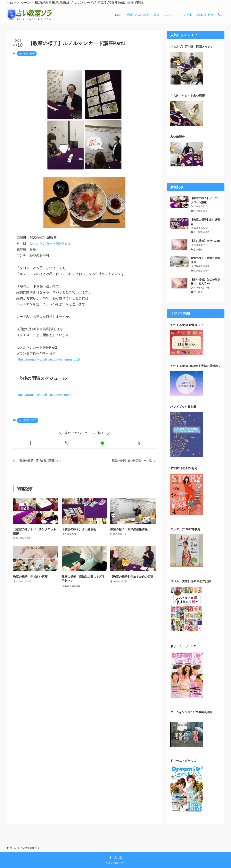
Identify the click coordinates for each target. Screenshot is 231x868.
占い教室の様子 (27, 53)
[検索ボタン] (220, 15)
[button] (30, 443)
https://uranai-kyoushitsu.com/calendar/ (45, 395)
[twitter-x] (116, 857)
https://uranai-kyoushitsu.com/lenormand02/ (48, 359)
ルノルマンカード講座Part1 (50, 243)
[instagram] (121, 857)
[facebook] (111, 857)
